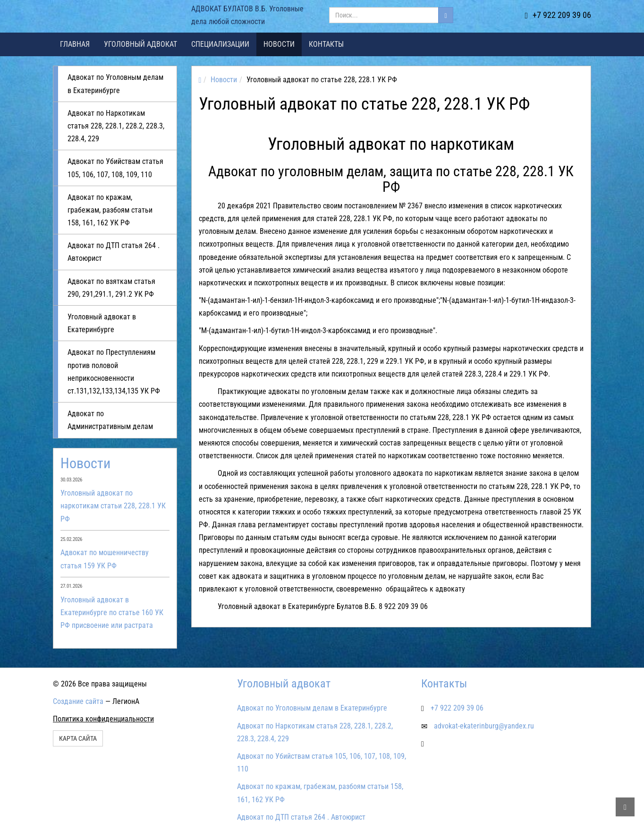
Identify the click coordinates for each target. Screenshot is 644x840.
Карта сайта (78, 738)
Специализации (220, 44)
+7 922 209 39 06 (558, 15)
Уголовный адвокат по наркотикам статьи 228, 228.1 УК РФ (113, 506)
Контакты (326, 44)
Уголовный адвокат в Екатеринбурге (102, 323)
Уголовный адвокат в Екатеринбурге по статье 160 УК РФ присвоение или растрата (112, 613)
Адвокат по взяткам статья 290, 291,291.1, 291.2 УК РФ (111, 288)
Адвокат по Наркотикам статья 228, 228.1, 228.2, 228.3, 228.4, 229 (116, 126)
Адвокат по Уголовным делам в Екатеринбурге (115, 84)
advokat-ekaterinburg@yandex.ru (484, 726)
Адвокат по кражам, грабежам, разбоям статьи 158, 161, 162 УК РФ (110, 210)
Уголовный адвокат (140, 44)
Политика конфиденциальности (103, 719)
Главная (75, 44)
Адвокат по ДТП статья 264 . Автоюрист (114, 252)
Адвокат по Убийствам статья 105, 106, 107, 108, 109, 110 (115, 168)
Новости (279, 44)
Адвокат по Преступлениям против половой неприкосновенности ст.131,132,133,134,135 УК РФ (114, 372)
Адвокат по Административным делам (110, 420)
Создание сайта (78, 701)
